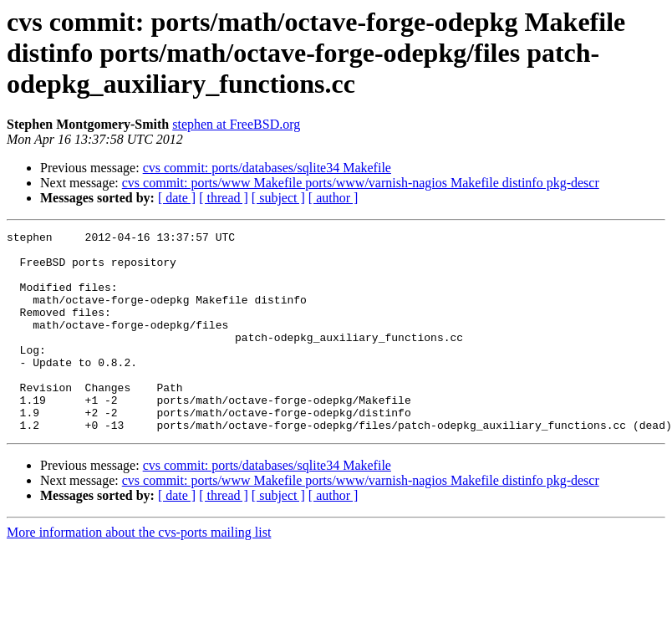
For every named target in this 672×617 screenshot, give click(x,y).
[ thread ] (224, 198)
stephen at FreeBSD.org (236, 124)
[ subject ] (278, 198)
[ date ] (177, 198)
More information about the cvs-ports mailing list (139, 572)
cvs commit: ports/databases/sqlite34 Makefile (267, 168)
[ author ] (333, 198)
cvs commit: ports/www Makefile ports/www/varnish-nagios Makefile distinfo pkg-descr (361, 183)
